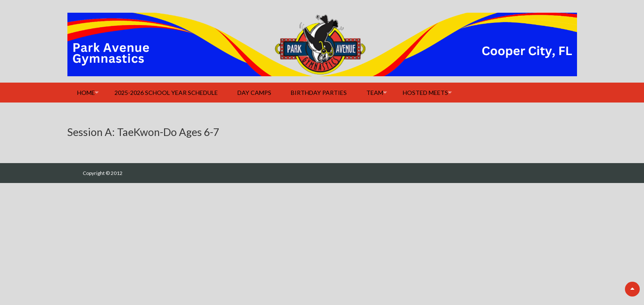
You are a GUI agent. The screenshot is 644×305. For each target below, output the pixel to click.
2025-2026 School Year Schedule (166, 93)
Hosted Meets (425, 93)
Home (86, 93)
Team (375, 93)
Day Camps (254, 93)
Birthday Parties (319, 93)
